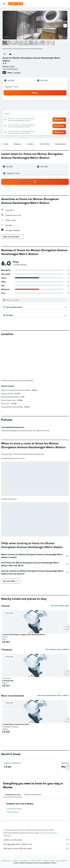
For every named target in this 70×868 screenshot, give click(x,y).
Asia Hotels (24, 821)
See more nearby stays (60, 566)
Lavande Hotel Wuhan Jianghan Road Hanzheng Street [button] (23, 595)
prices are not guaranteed (49, 793)
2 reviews (16, 72)
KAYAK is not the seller (36, 800)
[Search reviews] (37, 300)
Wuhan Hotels (61, 821)
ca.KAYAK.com (6, 821)
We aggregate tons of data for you (36, 804)
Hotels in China (36, 821)
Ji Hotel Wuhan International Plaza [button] (16, 685)
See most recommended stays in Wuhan (53, 656)
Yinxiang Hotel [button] (8, 641)
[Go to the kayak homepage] (16, 4)
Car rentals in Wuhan (14, 769)
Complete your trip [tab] (13, 755)
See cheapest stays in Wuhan (57, 610)
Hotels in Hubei (49, 821)
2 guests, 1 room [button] (12, 87)
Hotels (15, 821)
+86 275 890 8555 (10, 69)
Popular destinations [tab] (33, 755)
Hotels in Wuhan (13, 772)
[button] (4, 4)
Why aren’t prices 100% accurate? (36, 809)
